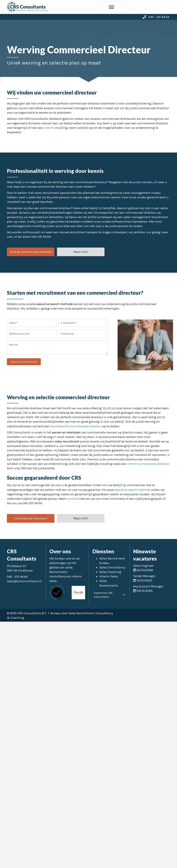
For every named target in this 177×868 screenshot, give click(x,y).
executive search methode (54, 304)
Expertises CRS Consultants (103, 595)
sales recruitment (67, 441)
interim (49, 128)
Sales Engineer (143, 566)
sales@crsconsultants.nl (24, 581)
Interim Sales (109, 576)
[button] (31, 252)
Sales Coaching (110, 572)
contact (73, 499)
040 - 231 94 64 (159, 17)
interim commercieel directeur (148, 464)
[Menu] (111, 7)
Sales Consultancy (112, 567)
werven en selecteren (66, 432)
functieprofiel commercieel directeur (76, 426)
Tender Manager (144, 576)
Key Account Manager (148, 586)
